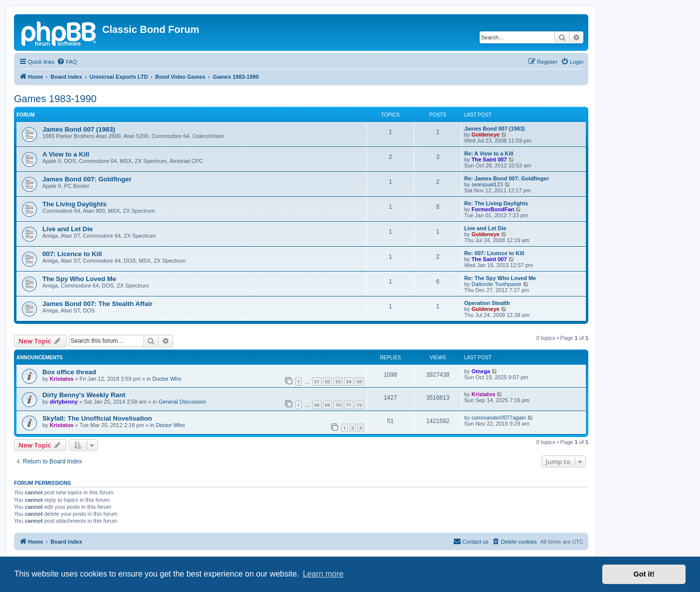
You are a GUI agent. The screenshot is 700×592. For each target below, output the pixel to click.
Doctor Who (167, 379)
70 (338, 405)
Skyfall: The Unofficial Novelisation (97, 418)
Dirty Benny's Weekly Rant (84, 395)
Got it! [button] (644, 574)
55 (359, 381)
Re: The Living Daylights (496, 203)
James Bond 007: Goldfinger (87, 179)
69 (328, 405)
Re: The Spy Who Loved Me (500, 278)
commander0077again (499, 418)
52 (328, 381)
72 (359, 405)
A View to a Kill (66, 154)
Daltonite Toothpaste (497, 284)
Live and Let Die (68, 229)
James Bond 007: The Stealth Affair (97, 304)
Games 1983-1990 (55, 99)
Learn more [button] (323, 574)
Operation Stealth (487, 303)
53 (338, 381)
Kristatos (62, 379)
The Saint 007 (489, 159)
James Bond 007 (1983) (79, 129)
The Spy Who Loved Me (79, 279)
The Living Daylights (75, 204)
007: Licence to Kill (72, 254)
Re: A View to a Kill (489, 153)
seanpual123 (487, 184)
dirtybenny (64, 402)
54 (349, 381)
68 (317, 405)
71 (349, 405)
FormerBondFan (493, 209)
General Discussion (182, 402)
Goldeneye (486, 135)
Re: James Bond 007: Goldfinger (507, 178)
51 (317, 381)
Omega (481, 371)
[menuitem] (67, 62)
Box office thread (69, 372)
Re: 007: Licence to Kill (494, 253)
